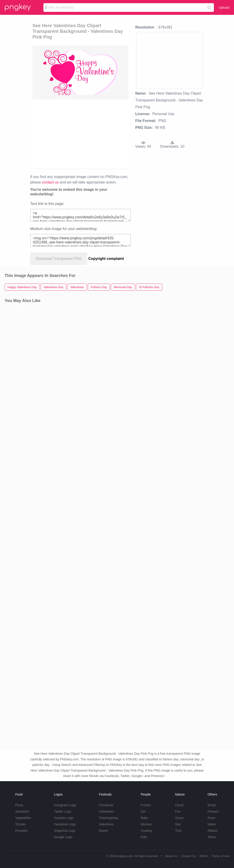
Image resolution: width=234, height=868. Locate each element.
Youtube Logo (64, 818)
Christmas (106, 805)
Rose (211, 818)
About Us (171, 856)
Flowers (213, 811)
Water (212, 824)
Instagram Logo (65, 805)
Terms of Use (221, 856)
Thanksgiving (108, 818)
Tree (178, 831)
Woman (146, 824)
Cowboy (147, 831)
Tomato (21, 824)
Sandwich (22, 811)
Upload (224, 7)
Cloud (179, 805)
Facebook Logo (65, 824)
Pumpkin (21, 831)
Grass (179, 818)
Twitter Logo (63, 811)
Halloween (106, 811)
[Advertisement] (102, 134)
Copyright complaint (106, 259)
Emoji (211, 805)
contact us (50, 182)
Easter (104, 831)
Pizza (19, 805)
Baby (144, 818)
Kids (144, 837)
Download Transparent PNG (59, 259)
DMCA (204, 856)
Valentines (106, 824)
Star (178, 824)
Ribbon (213, 831)
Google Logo (63, 837)
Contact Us (188, 856)
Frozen (146, 805)
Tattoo (212, 837)
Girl (143, 811)
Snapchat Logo (65, 831)
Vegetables (23, 818)
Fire (178, 811)
